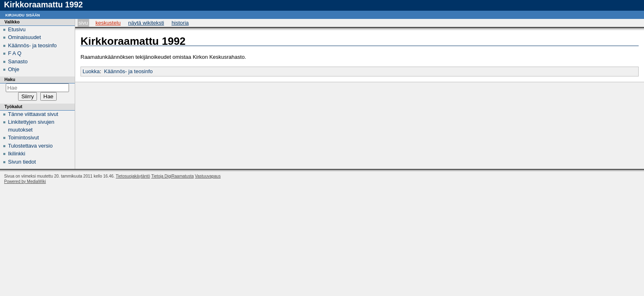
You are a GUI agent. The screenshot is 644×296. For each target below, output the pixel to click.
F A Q (15, 53)
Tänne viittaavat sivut (33, 114)
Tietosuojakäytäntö (133, 176)
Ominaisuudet (25, 37)
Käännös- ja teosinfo (128, 71)
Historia (180, 23)
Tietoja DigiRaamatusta (172, 176)
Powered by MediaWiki (25, 182)
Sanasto (18, 61)
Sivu (83, 23)
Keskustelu (108, 23)
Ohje (14, 69)
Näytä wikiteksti (146, 23)
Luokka (91, 71)
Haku (10, 79)
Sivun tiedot (22, 162)
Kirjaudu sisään (23, 15)
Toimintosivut (24, 138)
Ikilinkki (17, 154)
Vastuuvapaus (208, 176)
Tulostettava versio (31, 146)
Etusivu (17, 29)
